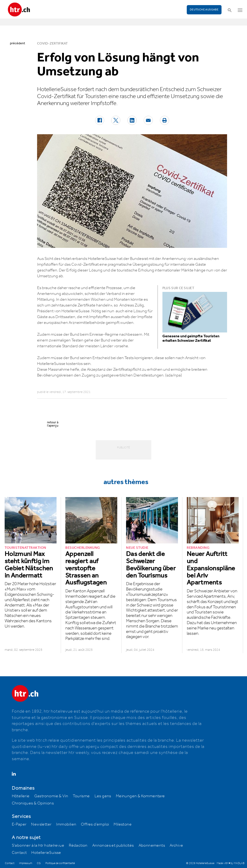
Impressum (26, 863)
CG (39, 863)
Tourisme (81, 796)
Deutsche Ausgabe (204, 10)
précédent (17, 43)
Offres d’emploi (95, 824)
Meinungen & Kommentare (140, 796)
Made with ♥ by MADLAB (231, 863)
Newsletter (41, 824)
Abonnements (152, 846)
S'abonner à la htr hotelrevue (38, 846)
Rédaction (78, 846)
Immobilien (66, 824)
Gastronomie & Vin (51, 796)
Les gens (103, 796)
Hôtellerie (21, 796)
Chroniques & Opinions (33, 803)
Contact (19, 853)
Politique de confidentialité (60, 863)
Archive (176, 846)
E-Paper (19, 824)
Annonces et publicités (113, 846)
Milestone (123, 824)
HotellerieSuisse (46, 853)
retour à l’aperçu (53, 424)
